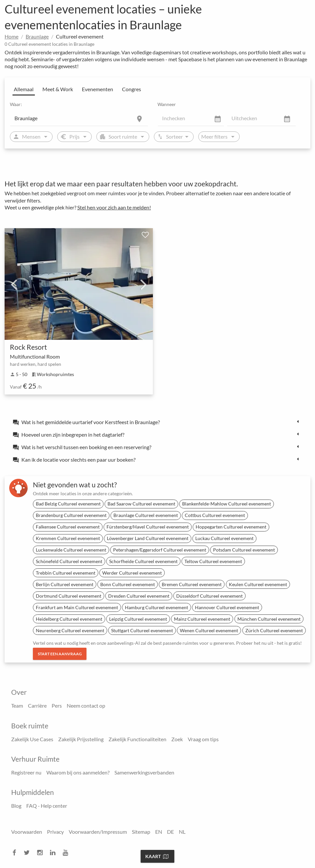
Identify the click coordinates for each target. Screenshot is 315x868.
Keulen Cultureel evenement (258, 584)
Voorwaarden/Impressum (98, 832)
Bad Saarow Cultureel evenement (141, 504)
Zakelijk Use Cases (32, 739)
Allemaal (24, 89)
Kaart (157, 856)
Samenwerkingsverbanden (144, 772)
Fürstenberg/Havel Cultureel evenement (148, 527)
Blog (16, 806)
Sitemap (141, 832)
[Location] (79, 118)
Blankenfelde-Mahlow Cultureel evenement (227, 504)
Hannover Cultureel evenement (227, 607)
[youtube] (67, 853)
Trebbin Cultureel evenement (66, 573)
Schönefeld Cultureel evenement (69, 561)
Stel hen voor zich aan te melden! (114, 207)
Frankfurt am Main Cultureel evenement (77, 607)
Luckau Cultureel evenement (224, 538)
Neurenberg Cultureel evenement (70, 630)
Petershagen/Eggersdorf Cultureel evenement (160, 550)
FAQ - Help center (47, 806)
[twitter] (29, 853)
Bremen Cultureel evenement (192, 584)
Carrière (37, 705)
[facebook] (16, 853)
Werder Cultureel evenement (132, 573)
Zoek (177, 739)
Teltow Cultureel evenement (213, 561)
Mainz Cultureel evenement (202, 619)
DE (170, 832)
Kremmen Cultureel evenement (68, 538)
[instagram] (42, 853)
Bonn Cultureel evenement (128, 584)
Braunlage (37, 36)
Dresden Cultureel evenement (139, 596)
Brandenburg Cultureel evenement (71, 515)
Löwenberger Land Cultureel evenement (148, 538)
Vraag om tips (203, 739)
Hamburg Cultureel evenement (157, 607)
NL (182, 832)
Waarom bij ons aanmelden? (78, 772)
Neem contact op (86, 705)
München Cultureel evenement (269, 619)
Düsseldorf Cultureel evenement (209, 596)
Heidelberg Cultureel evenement (69, 619)
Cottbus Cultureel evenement (215, 515)
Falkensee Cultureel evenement (68, 527)
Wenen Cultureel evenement (209, 630)
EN (159, 832)
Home (12, 36)
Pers (57, 705)
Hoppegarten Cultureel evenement (231, 527)
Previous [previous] (14, 284)
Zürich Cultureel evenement (274, 630)
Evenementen (97, 89)
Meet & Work (58, 89)
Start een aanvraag (60, 654)
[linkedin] (55, 853)
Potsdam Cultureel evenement (244, 550)
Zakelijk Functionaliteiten (137, 739)
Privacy (55, 832)
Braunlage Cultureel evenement (146, 515)
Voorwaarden (27, 832)
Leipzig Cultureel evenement (138, 619)
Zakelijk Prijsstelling (81, 739)
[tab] (157, 422)
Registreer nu (26, 772)
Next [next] (144, 284)
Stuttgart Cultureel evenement (142, 630)
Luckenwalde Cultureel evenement (71, 550)
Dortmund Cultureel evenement (69, 596)
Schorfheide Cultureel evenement (143, 561)
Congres (132, 89)
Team (17, 705)
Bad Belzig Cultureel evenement (68, 504)
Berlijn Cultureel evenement (65, 584)
